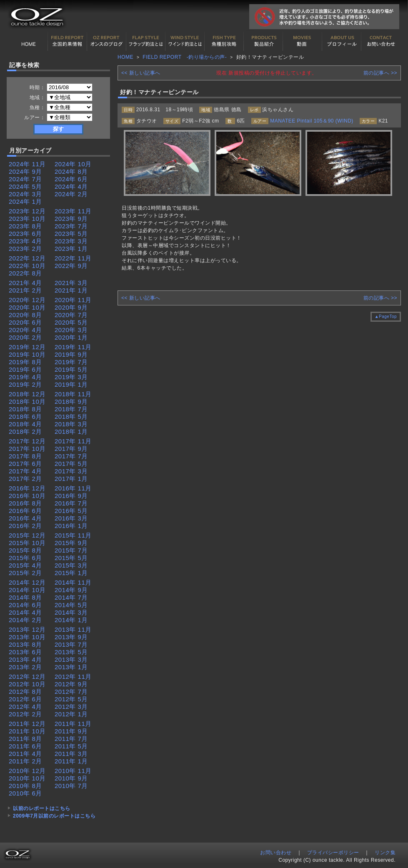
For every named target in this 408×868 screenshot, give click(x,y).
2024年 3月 (25, 194)
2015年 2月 (25, 573)
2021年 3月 (71, 283)
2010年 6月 (25, 793)
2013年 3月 (71, 659)
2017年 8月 (25, 456)
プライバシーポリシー (333, 853)
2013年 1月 (71, 667)
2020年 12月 (27, 300)
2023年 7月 (71, 226)
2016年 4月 (25, 518)
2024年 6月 (71, 179)
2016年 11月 (73, 488)
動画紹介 (303, 41)
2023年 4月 (25, 241)
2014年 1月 (71, 620)
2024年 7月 (25, 179)
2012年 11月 (73, 677)
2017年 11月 (73, 441)
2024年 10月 (73, 164)
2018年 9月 (71, 401)
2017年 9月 (71, 449)
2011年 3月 (71, 754)
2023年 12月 (27, 211)
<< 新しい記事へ (141, 73)
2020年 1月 (71, 337)
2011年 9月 (71, 731)
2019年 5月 (71, 369)
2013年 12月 (27, 629)
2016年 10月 (27, 496)
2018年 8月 (25, 409)
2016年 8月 (25, 503)
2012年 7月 (71, 692)
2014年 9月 (71, 590)
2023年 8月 (25, 226)
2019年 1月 (71, 384)
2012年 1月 (71, 714)
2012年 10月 (27, 684)
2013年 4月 (25, 659)
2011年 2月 (25, 761)
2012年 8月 (25, 692)
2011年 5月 (71, 746)
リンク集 (385, 853)
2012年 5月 (71, 699)
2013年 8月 (25, 644)
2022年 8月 (25, 273)
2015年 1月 (71, 573)
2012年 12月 (27, 677)
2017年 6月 (25, 464)
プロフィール (342, 41)
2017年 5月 (71, 464)
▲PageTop (386, 316)
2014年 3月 (71, 612)
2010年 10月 (27, 778)
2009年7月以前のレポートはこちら (54, 816)
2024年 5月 (25, 186)
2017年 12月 (27, 441)
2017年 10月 (27, 449)
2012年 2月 (25, 714)
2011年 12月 (27, 724)
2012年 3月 (71, 707)
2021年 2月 (25, 290)
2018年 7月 (71, 409)
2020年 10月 (27, 307)
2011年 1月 (71, 761)
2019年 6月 (25, 369)
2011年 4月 (25, 754)
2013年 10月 (27, 637)
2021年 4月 (25, 283)
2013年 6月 (25, 652)
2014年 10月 (27, 590)
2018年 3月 (71, 424)
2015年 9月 (71, 543)
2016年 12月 (27, 488)
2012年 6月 (25, 699)
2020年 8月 (25, 315)
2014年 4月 (25, 612)
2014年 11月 (73, 582)
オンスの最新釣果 (107, 41)
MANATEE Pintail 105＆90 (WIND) (312, 121)
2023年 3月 (71, 241)
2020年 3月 (71, 330)
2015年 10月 (27, 543)
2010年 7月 (71, 786)
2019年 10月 (27, 354)
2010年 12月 (27, 771)
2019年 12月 (27, 347)
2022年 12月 (27, 258)
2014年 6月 (25, 605)
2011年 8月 (25, 739)
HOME (28, 41)
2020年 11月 (73, 300)
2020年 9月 (71, 307)
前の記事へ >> (380, 73)
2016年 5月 (71, 511)
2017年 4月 (25, 471)
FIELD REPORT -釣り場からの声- (185, 57)
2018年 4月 (25, 424)
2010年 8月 (25, 786)
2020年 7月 (71, 315)
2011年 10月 (27, 731)
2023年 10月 (27, 219)
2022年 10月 (27, 266)
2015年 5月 (71, 558)
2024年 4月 (71, 186)
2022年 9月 (71, 266)
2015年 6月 (25, 558)
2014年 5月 (71, 605)
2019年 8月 (25, 362)
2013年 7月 (71, 644)
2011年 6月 (25, 746)
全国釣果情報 (68, 41)
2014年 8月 (25, 597)
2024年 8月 (71, 171)
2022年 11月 (73, 258)
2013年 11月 (73, 629)
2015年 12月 (27, 535)
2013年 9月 (71, 637)
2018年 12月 (27, 394)
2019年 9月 (71, 354)
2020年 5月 (71, 322)
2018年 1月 (71, 431)
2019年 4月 (25, 377)
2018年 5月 (71, 416)
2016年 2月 (25, 526)
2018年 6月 (25, 416)
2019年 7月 (71, 362)
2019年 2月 (25, 384)
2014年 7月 (71, 597)
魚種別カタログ (224, 41)
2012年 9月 (71, 684)
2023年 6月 (25, 234)
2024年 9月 (25, 171)
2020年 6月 (25, 322)
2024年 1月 (25, 201)
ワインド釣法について (185, 41)
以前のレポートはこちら (42, 808)
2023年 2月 (25, 249)
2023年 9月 (71, 219)
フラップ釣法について (146, 41)
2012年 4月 (25, 707)
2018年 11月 (73, 394)
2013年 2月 (25, 667)
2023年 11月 (73, 211)
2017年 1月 (71, 479)
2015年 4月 (25, 565)
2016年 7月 (71, 503)
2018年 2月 (25, 431)
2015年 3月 (71, 565)
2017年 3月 (71, 471)
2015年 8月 (25, 550)
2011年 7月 (71, 739)
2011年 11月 (73, 724)
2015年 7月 (71, 550)
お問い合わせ (381, 41)
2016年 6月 (25, 511)
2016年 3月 (71, 518)
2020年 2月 (25, 337)
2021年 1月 (71, 290)
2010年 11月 (73, 771)
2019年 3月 (71, 377)
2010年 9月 (71, 778)
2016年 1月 (71, 526)
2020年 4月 (25, 330)
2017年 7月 (71, 456)
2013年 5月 (71, 652)
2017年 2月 (25, 479)
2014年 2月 (25, 620)
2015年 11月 (73, 535)
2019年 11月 (73, 347)
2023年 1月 (71, 249)
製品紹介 (263, 41)
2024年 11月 (27, 164)
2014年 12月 (27, 582)
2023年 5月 (71, 234)
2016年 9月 (71, 496)
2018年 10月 (27, 401)
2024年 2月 (71, 194)
